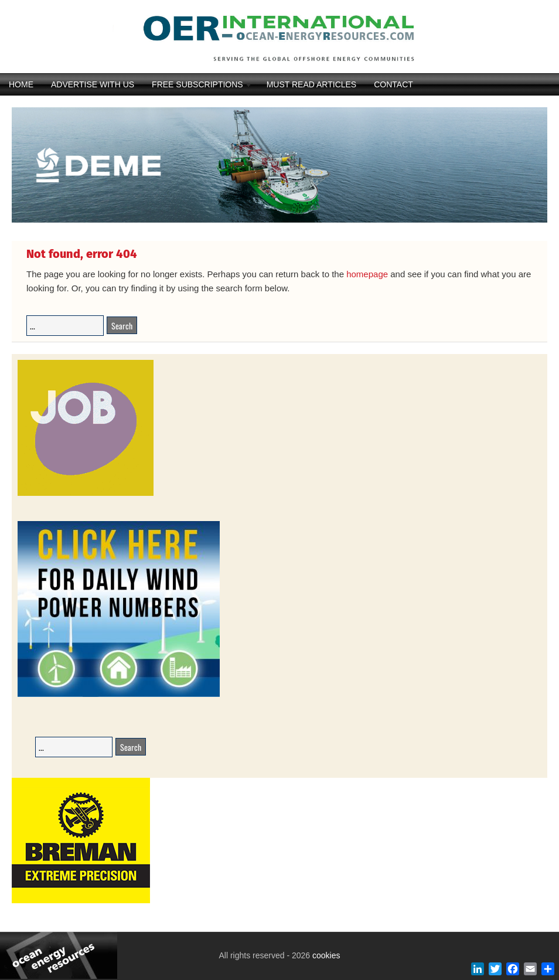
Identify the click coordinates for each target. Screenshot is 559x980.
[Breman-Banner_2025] (81, 901)
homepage (367, 274)
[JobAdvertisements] (86, 494)
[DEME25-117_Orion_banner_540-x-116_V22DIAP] (279, 221)
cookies (325, 955)
